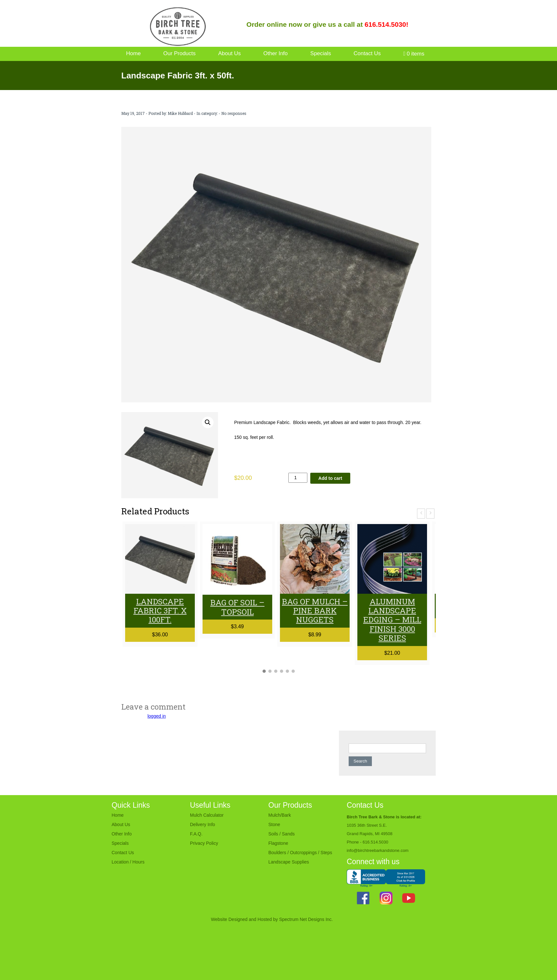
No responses (234, 113)
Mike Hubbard (180, 113)
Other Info (275, 53)
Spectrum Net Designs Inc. (306, 919)
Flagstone (278, 843)
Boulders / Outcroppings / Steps (300, 852)
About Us (230, 53)
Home (133, 53)
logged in (157, 715)
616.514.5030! (387, 24)
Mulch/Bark (280, 814)
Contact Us (367, 53)
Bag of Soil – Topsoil (238, 607)
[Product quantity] (298, 478)
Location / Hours (128, 861)
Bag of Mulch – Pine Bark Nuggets (315, 611)
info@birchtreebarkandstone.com (378, 850)
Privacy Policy (204, 843)
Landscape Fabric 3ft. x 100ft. (160, 611)
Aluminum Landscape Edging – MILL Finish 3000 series (392, 620)
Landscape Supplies (289, 861)
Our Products (179, 53)
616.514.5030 (375, 841)
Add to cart (330, 478)
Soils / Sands (282, 833)
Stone (274, 824)
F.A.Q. (196, 833)
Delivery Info (203, 824)
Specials (321, 53)
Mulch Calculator (207, 814)
